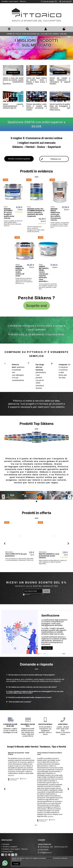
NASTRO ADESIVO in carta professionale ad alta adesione (49, 556)
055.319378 (44, 850)
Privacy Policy (8, 852)
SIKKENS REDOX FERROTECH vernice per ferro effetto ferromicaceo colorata (56, 214)
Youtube (19, 854)
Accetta (16, 864)
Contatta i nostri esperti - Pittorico (14, 1)
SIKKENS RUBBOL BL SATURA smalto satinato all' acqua (20, 271)
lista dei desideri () (49, 1)
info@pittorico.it (46, 853)
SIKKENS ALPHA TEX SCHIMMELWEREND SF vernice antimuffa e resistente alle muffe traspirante (36, 213)
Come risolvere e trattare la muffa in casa (50, 754)
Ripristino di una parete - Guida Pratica (19, 754)
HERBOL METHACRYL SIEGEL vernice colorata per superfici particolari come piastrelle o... (44, 274)
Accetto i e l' (38, 595)
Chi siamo (6, 844)
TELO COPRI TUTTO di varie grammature (16, 555)
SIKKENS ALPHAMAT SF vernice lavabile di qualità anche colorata (9, 213)
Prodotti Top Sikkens (37, 424)
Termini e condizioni (10, 847)
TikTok (15, 854)
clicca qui (49, 858)
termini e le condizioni (36, 594)
